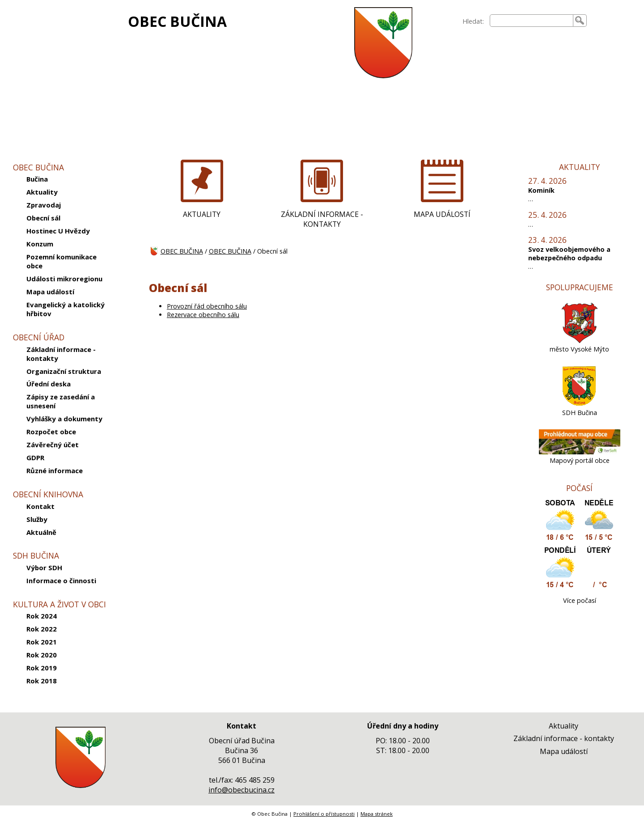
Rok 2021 (42, 642)
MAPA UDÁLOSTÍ (442, 214)
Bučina (37, 179)
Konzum (40, 244)
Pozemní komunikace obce (61, 261)
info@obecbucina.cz (241, 790)
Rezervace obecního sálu (203, 315)
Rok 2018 (42, 681)
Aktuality (42, 192)
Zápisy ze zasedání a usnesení (61, 401)
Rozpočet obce (51, 432)
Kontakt (40, 506)
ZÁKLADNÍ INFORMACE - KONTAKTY (322, 219)
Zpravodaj (44, 205)
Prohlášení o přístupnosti (324, 814)
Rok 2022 (42, 629)
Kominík (541, 190)
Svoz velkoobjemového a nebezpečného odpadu (569, 254)
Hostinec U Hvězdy (58, 231)
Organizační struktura (64, 371)
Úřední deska (49, 384)
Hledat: (473, 21)
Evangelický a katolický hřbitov (66, 309)
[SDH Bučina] (579, 404)
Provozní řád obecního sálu (207, 306)
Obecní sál (43, 218)
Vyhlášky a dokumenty (64, 419)
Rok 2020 (42, 655)
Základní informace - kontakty (61, 354)
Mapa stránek (377, 814)
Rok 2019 (42, 668)
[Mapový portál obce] (579, 452)
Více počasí (580, 600)
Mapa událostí (50, 292)
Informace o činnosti (61, 580)
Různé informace (55, 470)
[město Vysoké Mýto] (580, 341)
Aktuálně (41, 532)
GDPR (35, 458)
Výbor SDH (44, 568)
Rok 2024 (42, 616)
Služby (37, 519)
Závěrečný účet (53, 445)
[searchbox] (532, 21)
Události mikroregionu (64, 279)
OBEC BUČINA (177, 21)
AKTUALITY (202, 214)
